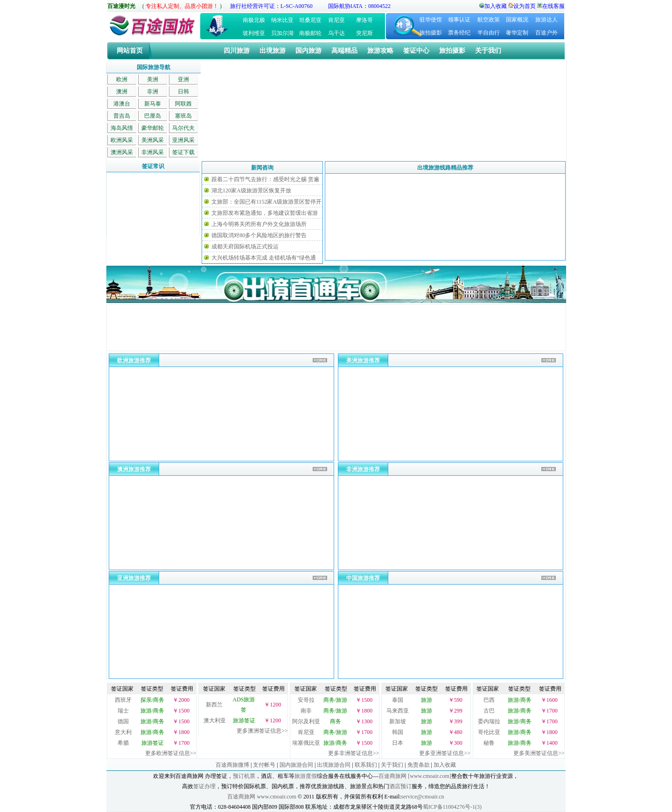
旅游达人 (546, 20)
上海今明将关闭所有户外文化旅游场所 (259, 224)
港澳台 (122, 104)
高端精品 (344, 51)
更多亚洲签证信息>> (445, 753)
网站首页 (130, 51)
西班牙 (123, 700)
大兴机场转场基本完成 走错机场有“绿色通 (264, 258)
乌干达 (336, 33)
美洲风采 (153, 140)
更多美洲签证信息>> (539, 753)
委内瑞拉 (489, 721)
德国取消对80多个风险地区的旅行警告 (259, 235)
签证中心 (416, 51)
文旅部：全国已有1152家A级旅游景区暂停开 (266, 202)
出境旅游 (273, 51)
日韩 (183, 92)
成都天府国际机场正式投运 (245, 247)
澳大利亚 (215, 720)
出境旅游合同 (334, 765)
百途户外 (546, 33)
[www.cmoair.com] (430, 776)
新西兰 (214, 705)
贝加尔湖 (282, 33)
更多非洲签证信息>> (354, 753)
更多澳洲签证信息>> (262, 731)
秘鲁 (489, 743)
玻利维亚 (254, 33)
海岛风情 (122, 128)
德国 (123, 721)
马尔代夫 (183, 128)
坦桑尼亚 (310, 20)
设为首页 (525, 6)
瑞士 (123, 711)
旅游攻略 (380, 51)
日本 (398, 743)
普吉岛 (122, 116)
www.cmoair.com (276, 797)
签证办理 (204, 786)
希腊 (123, 743)
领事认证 (459, 20)
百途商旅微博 (232, 765)
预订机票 (244, 776)
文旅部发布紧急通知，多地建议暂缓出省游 (265, 213)
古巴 (489, 711)
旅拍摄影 (431, 33)
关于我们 (488, 51)
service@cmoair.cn (423, 797)
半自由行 (489, 33)
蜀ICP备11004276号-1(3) (452, 807)
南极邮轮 (310, 33)
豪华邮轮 (153, 128)
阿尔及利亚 (306, 721)
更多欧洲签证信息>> (171, 753)
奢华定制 (517, 33)
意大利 (123, 732)
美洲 (153, 79)
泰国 (398, 700)
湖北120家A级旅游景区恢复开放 (251, 191)
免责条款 (419, 765)
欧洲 (122, 79)
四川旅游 (237, 51)
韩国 (398, 732)
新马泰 (153, 104)
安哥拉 (306, 700)
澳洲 (122, 92)
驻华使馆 (431, 20)
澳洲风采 (122, 152)
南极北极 (254, 20)
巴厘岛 (153, 116)
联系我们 (366, 765)
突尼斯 (364, 33)
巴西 (489, 700)
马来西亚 (398, 711)
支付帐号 (264, 765)
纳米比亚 (282, 20)
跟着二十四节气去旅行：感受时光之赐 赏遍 (265, 179)
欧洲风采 (122, 140)
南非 (306, 711)
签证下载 (183, 152)
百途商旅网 (392, 776)
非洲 (153, 92)
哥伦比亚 (489, 732)
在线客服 (553, 6)
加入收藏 (496, 6)
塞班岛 (183, 116)
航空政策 (489, 20)
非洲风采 (153, 152)
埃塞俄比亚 (306, 743)
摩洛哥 (364, 20)
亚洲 (183, 79)
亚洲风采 (183, 140)
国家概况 (517, 20)
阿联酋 (183, 104)
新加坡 (398, 721)
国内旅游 (308, 51)
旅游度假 (306, 776)
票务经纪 (459, 33)
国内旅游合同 (296, 765)
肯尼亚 (336, 20)
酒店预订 (400, 786)
